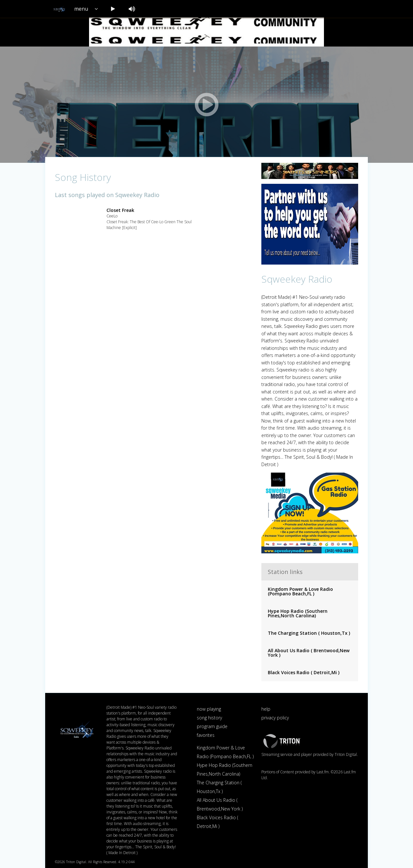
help (266, 709)
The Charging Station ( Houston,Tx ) (309, 633)
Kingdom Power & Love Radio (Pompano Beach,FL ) (300, 591)
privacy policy (275, 718)
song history (209, 718)
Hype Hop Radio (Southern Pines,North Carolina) (298, 613)
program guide (212, 726)
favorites (206, 735)
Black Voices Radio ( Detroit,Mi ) (304, 672)
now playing (209, 709)
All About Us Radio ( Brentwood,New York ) (309, 653)
